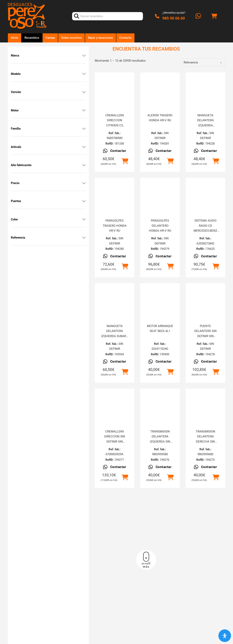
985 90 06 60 (174, 18)
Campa (50, 38)
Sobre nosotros (71, 38)
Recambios (32, 38)
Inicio (15, 38)
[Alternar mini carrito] (214, 16)
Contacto (125, 38)
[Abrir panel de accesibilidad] (225, 636)
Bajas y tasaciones (101, 38)
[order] (203, 62)
